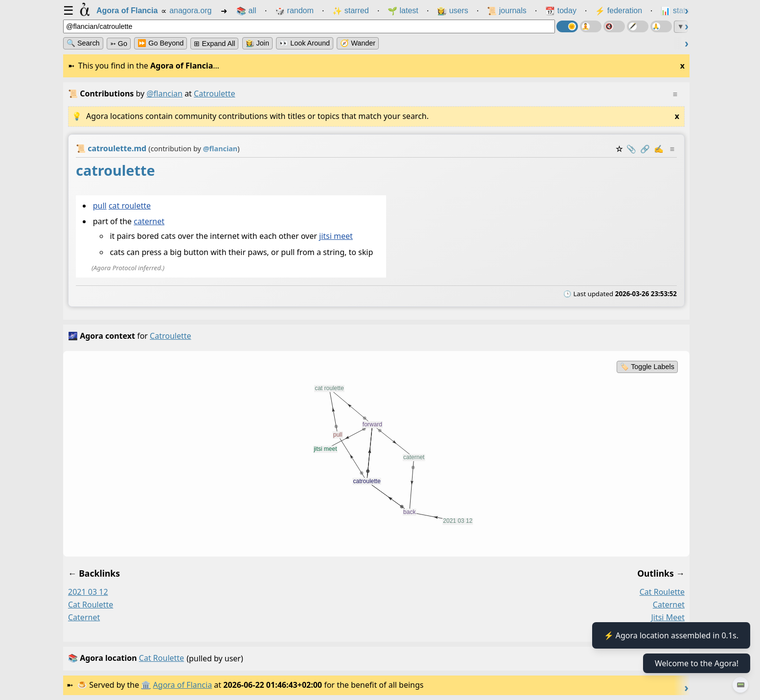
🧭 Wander (358, 43)
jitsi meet (336, 236)
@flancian (164, 93)
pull (100, 206)
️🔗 (645, 149)
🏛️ (146, 685)
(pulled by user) (374, 659)
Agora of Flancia (183, 685)
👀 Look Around (305, 43)
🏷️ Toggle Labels (647, 367)
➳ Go (119, 44)
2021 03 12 (88, 592)
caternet (149, 222)
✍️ (659, 149)
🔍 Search (83, 43)
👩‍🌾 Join (257, 43)
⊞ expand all (214, 44)
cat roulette (130, 206)
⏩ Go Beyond (161, 43)
